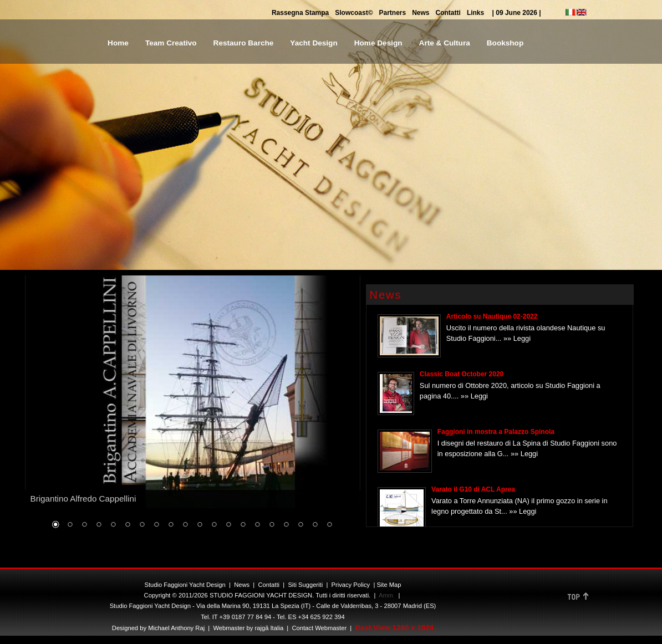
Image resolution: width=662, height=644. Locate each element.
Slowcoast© (354, 13)
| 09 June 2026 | (516, 13)
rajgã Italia (268, 628)
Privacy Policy (351, 585)
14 (243, 525)
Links (475, 13)
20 (329, 525)
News (421, 13)
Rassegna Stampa (300, 13)
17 (286, 525)
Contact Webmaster (319, 628)
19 (315, 525)
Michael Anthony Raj (176, 628)
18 (301, 525)
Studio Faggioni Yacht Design (185, 585)
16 (272, 525)
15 (257, 525)
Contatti (448, 13)
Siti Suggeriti (305, 585)
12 (214, 525)
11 (200, 525)
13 (228, 525)
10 (185, 525)
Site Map (389, 585)
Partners (392, 13)
